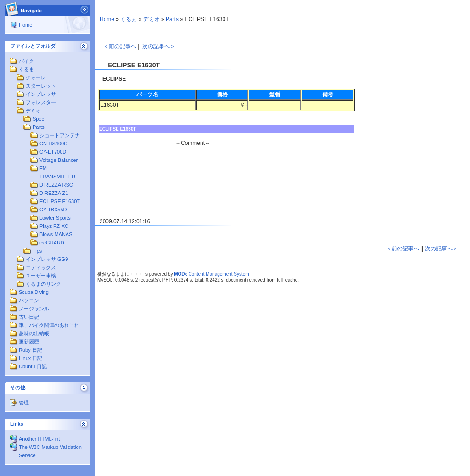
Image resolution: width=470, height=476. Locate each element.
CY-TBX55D (53, 210)
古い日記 (29, 317)
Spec (38, 119)
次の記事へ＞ (159, 46)
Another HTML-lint (39, 439)
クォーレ (36, 77)
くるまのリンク (43, 284)
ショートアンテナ (60, 135)
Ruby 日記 (31, 350)
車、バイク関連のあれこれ (49, 325)
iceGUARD (52, 243)
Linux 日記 (31, 358)
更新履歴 (29, 342)
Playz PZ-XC (54, 226)
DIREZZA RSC (56, 185)
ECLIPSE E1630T (60, 201)
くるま (26, 69)
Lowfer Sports (55, 218)
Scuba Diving (34, 292)
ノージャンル (34, 309)
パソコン (29, 300)
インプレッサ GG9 (47, 259)
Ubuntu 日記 (33, 366)
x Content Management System (211, 274)
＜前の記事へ (120, 46)
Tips (37, 251)
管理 (24, 403)
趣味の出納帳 (34, 333)
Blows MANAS (56, 234)
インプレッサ (41, 94)
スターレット (41, 86)
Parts (39, 127)
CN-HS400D (53, 144)
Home (25, 25)
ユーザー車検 (41, 276)
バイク (26, 61)
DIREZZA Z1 (54, 193)
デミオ (33, 111)
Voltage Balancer (59, 160)
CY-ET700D (53, 152)
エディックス (41, 267)
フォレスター (41, 102)
